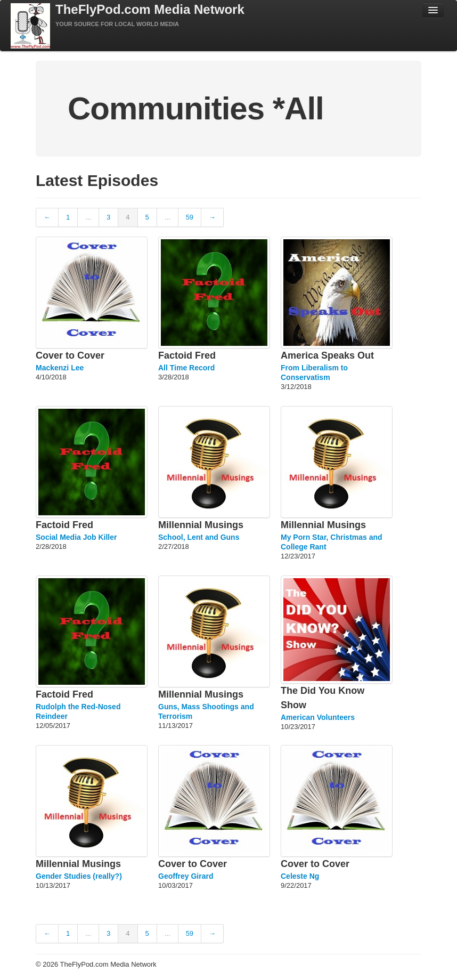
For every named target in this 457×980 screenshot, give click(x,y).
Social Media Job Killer (76, 537)
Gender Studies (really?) (79, 876)
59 (190, 217)
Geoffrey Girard (186, 876)
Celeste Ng (300, 876)
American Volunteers (318, 717)
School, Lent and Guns (199, 537)
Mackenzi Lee (60, 368)
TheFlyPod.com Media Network (150, 9)
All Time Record (186, 368)
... (88, 217)
